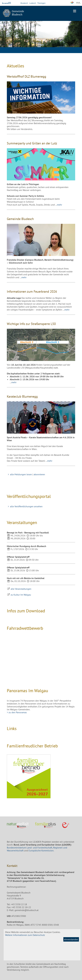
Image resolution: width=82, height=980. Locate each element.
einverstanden (71, 939)
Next (78, 43)
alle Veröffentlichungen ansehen (25, 506)
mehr (59, 205)
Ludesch (33, 3)
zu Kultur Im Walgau (21, 595)
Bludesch (24, 3)
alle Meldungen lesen (19, 474)
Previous (4, 43)
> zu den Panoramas (17, 712)
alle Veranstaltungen (21, 589)
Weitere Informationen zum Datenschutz (25, 935)
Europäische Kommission (41, 850)
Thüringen (41, 3)
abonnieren (39, 474)
